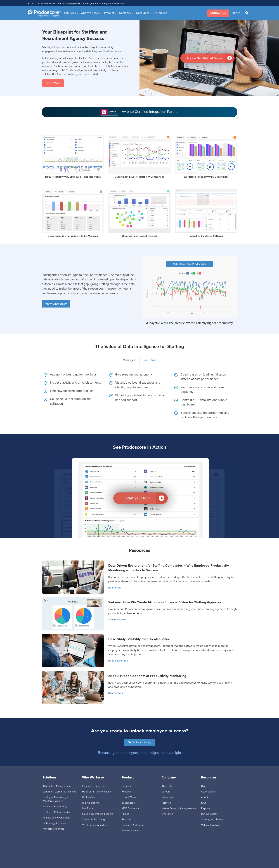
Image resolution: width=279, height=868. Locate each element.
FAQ (204, 803)
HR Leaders (89, 797)
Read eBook (116, 693)
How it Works (129, 797)
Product (109, 13)
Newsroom (168, 797)
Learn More (53, 83)
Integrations (128, 803)
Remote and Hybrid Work (56, 818)
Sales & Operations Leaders (98, 814)
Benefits (126, 786)
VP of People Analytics (95, 825)
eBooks (205, 797)
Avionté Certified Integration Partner (150, 112)
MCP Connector (130, 808)
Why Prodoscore (131, 831)
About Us (167, 786)
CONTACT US (218, 13)
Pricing (126, 814)
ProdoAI (126, 819)
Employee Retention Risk (56, 812)
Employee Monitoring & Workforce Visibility (55, 799)
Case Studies (208, 792)
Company (125, 13)
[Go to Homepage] (44, 13)
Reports (206, 808)
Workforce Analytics (53, 829)
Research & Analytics (133, 825)
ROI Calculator (209, 814)
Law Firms (88, 808)
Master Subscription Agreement (179, 808)
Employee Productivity (55, 807)
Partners (166, 803)
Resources (143, 13)
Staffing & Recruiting (93, 819)
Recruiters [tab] (150, 360)
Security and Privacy (212, 819)
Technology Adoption (54, 823)
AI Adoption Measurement (57, 786)
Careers (166, 792)
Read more (115, 588)
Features (127, 792)
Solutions (70, 13)
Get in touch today (139, 742)
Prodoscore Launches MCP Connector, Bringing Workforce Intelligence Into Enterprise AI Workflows (76, 3)
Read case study (118, 661)
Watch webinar (117, 620)
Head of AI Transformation (97, 792)
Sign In (236, 13)
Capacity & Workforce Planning (59, 792)
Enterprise (161, 13)
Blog (204, 786)
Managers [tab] (130, 360)
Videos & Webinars (212, 825)
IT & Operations (91, 803)
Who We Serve (90, 13)
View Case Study (56, 304)
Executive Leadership (94, 786)
